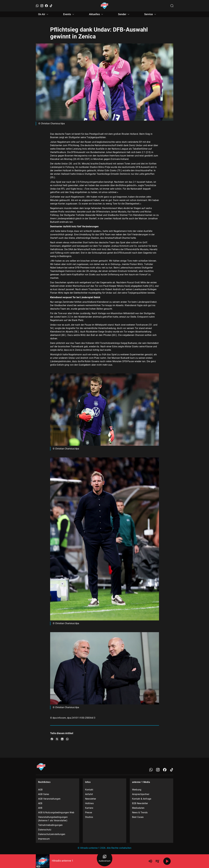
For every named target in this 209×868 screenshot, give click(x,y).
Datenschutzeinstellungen (52, 834)
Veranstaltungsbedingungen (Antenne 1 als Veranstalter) (53, 819)
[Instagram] (42, 6)
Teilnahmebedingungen (50, 825)
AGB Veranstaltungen (49, 799)
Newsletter (91, 799)
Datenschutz (45, 830)
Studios (89, 817)
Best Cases (138, 817)
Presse (89, 812)
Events (69, 14)
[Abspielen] (167, 861)
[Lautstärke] (150, 861)
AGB (40, 790)
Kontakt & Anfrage (142, 799)
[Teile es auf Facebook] (52, 739)
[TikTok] (51, 6)
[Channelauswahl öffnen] (172, 6)
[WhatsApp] (37, 6)
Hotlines (89, 803)
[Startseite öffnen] (104, 6)
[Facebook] (46, 6)
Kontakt (89, 790)
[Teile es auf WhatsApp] (67, 739)
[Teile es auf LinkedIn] (62, 739)
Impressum (44, 839)
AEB (40, 803)
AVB (40, 808)
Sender (124, 14)
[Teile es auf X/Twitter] (57, 739)
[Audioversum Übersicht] (105, 859)
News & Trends (140, 812)
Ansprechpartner (141, 794)
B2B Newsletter (140, 803)
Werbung (137, 790)
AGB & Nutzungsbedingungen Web (56, 812)
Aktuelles (96, 14)
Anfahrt (89, 794)
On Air (44, 14)
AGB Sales (44, 794)
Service (151, 14)
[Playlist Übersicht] (157, 861)
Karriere (89, 808)
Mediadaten (138, 808)
